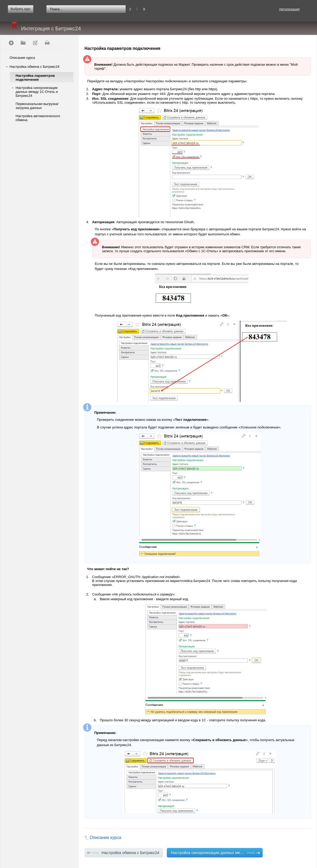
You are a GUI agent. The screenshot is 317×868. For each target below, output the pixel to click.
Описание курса (22, 58)
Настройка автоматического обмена (38, 118)
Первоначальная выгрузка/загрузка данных (37, 106)
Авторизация (289, 9)
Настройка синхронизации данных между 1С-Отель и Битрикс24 (37, 92)
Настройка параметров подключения (35, 78)
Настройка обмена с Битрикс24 (34, 67)
